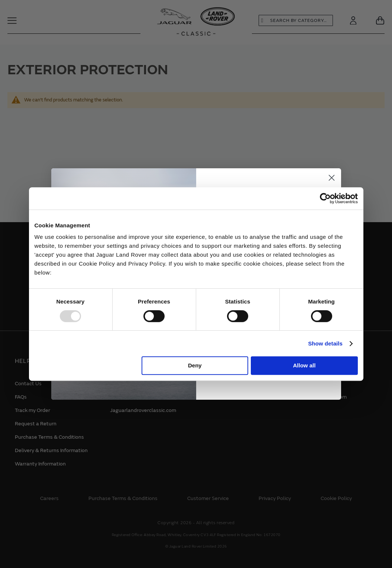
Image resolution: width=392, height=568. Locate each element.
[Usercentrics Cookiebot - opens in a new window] (325, 198)
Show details (325, 343)
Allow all (304, 365)
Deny (195, 365)
